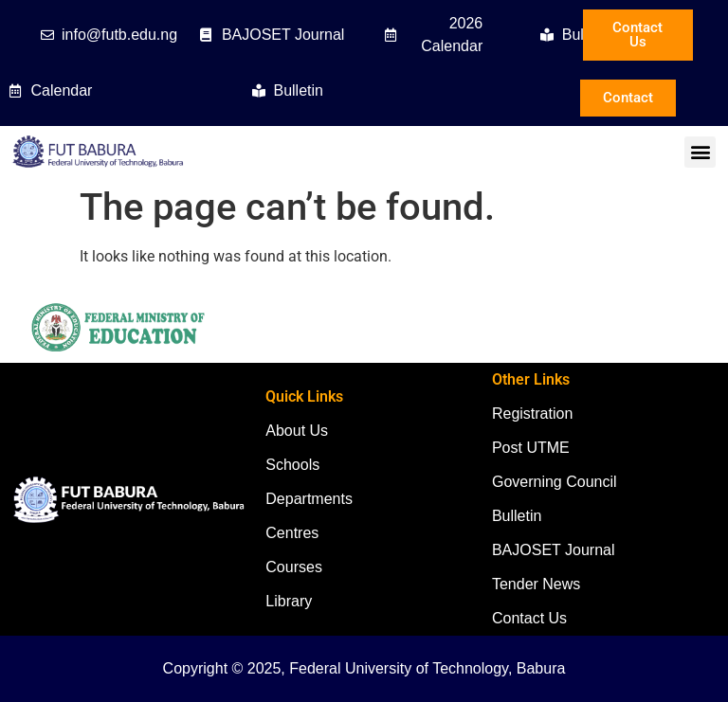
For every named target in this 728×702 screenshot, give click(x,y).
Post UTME (531, 448)
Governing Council (555, 482)
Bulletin (517, 516)
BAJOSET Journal (554, 550)
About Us (297, 431)
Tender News (536, 584)
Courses (294, 567)
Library (289, 601)
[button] (700, 152)
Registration (532, 414)
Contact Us (529, 618)
